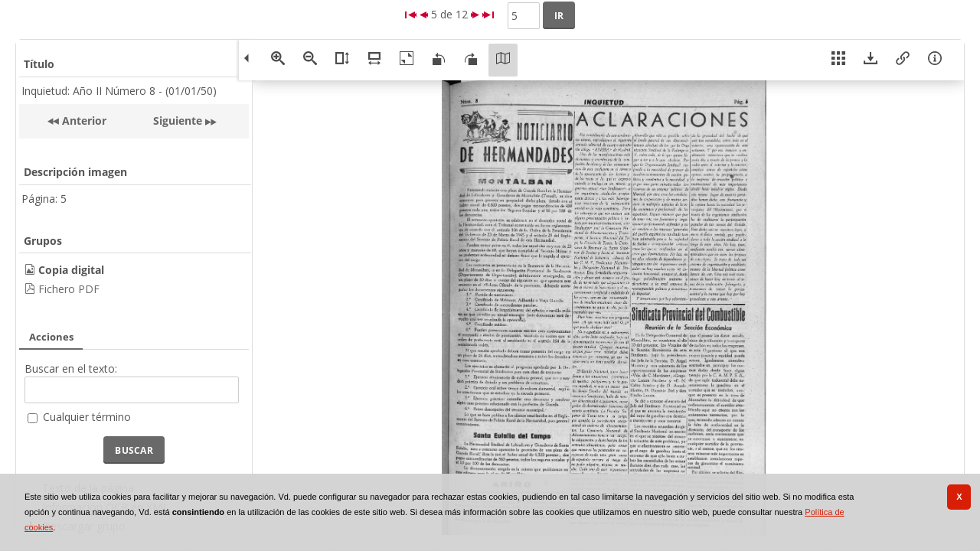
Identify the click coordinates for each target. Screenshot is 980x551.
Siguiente (178, 121)
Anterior (83, 121)
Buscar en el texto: (71, 368)
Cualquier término (87, 417)
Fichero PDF (69, 289)
